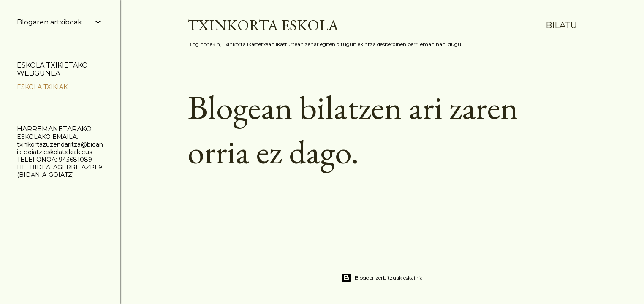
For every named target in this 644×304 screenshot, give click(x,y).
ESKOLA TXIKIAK (42, 87)
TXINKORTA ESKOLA (263, 25)
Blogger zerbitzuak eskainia (382, 278)
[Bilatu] (561, 25)
